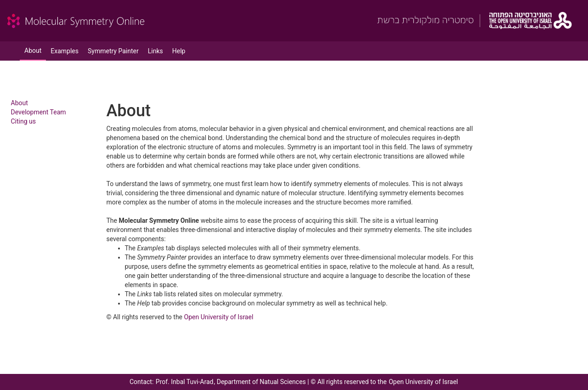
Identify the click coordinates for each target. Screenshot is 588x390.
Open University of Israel (219, 317)
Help (179, 51)
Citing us (24, 121)
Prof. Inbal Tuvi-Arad (185, 382)
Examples (65, 51)
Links (155, 51)
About (33, 51)
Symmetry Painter (113, 51)
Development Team (39, 112)
